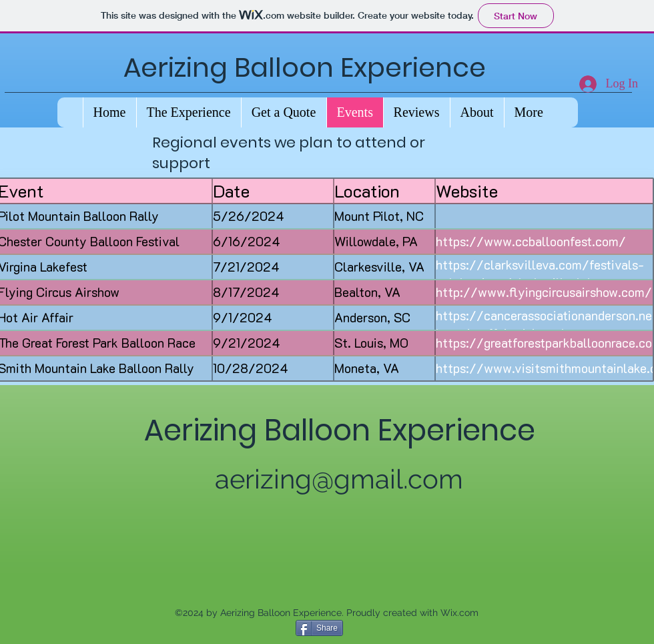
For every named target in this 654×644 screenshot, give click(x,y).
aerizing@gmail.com (339, 479)
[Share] (319, 628)
